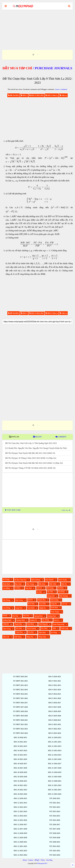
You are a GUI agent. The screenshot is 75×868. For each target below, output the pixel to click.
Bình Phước (49, 580)
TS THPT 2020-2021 (20, 720)
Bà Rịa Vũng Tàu (20, 580)
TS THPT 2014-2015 (20, 694)
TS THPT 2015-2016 (20, 698)
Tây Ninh (44, 628)
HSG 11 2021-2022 (55, 785)
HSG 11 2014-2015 (55, 755)
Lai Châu (43, 604)
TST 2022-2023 (55, 851)
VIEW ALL (66, 510)
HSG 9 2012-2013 (55, 685)
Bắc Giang (30, 584)
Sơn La (57, 620)
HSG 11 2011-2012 (55, 742)
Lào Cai (64, 604)
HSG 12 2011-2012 (20, 803)
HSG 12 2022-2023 (20, 851)
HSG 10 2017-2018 (20, 768)
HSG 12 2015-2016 (20, 820)
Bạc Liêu (18, 584)
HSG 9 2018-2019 (55, 711)
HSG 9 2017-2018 (55, 707)
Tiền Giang (7, 629)
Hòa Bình (61, 592)
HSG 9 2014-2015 (55, 694)
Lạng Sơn (19, 608)
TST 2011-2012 (55, 803)
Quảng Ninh (21, 620)
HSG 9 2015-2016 (55, 698)
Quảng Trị (33, 620)
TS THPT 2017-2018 (20, 707)
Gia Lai (39, 588)
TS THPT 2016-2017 (20, 703)
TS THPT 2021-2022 (20, 724)
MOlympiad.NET (42, 863)
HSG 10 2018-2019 (20, 772)
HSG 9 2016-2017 (55, 703)
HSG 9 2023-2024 (55, 733)
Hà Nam (61, 588)
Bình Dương (36, 580)
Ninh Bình (54, 608)
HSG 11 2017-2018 (55, 768)
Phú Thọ (15, 616)
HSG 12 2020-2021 (20, 842)
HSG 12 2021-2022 (20, 846)
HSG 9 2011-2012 (55, 681)
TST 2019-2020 (55, 838)
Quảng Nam (52, 616)
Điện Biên (42, 633)
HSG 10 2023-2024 (20, 794)
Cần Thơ (28, 588)
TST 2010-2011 (55, 798)
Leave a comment (61, 89)
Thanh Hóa (18, 624)
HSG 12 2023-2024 (20, 855)
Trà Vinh (19, 628)
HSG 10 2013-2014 (20, 751)
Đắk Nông (18, 637)
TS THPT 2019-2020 (20, 716)
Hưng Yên (51, 596)
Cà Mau (18, 588)
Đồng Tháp (42, 637)
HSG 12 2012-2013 (20, 807)
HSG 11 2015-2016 (55, 759)
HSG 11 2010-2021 (55, 738)
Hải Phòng (7, 600)
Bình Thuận (63, 580)
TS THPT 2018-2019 (20, 711)
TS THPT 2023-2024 (20, 733)
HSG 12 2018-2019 (20, 833)
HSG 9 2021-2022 (55, 724)
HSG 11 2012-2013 (55, 746)
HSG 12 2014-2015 (20, 816)
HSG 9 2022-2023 (55, 729)
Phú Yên (26, 616)
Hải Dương (64, 596)
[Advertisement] (38, 27)
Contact (31, 860)
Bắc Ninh (53, 584)
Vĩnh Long (64, 628)
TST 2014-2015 (55, 816)
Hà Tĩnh (50, 592)
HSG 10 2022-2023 (20, 790)
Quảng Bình (38, 616)
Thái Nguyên (43, 624)
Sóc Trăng (46, 620)
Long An (54, 604)
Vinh (54, 628)
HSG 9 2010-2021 (55, 677)
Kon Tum (31, 604)
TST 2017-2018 (55, 829)
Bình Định (6, 584)
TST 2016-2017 (55, 825)
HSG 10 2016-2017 (20, 764)
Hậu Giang (19, 600)
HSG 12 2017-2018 (20, 829)
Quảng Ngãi (7, 620)
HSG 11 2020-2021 (55, 781)
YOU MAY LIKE (13, 510)
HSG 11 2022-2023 (55, 790)
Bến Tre (64, 584)
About (25, 860)
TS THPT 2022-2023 (20, 729)
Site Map (49, 860)
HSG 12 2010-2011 (20, 798)
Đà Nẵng (54, 633)
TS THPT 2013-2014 (20, 690)
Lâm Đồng (7, 608)
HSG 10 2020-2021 (20, 781)
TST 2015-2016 (55, 820)
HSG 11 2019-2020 (55, 777)
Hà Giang (50, 588)
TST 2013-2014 (55, 811)
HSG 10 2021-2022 (20, 785)
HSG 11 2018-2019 (55, 772)
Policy (43, 860)
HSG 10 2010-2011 (20, 738)
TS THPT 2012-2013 (20, 685)
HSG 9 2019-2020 (55, 716)
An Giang (6, 579)
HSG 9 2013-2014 (55, 690)
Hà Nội (39, 592)
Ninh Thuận (55, 612)
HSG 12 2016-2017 (20, 825)
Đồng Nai (30, 637)
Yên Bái (31, 632)
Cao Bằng (6, 588)
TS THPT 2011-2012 (20, 681)
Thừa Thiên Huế (58, 624)
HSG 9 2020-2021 (55, 720)
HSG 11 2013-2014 (55, 751)
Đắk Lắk (6, 637)
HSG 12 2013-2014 (20, 811)
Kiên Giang (54, 600)
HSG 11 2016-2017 (55, 764)
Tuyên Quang (31, 628)
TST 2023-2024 (55, 855)
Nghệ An (43, 608)
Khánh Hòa (42, 600)
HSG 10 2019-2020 (20, 777)
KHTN (30, 600)
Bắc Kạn (42, 584)
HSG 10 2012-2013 (20, 746)
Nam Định (31, 608)
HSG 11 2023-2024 (55, 794)
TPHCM (6, 624)
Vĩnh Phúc (19, 632)
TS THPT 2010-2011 (20, 677)
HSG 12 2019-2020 (20, 838)
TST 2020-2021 (55, 842)
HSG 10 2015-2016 (20, 759)
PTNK (5, 616)
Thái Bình (30, 624)
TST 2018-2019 (55, 833)
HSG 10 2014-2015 (20, 755)
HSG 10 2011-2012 (20, 742)
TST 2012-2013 (55, 807)
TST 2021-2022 (55, 846)
